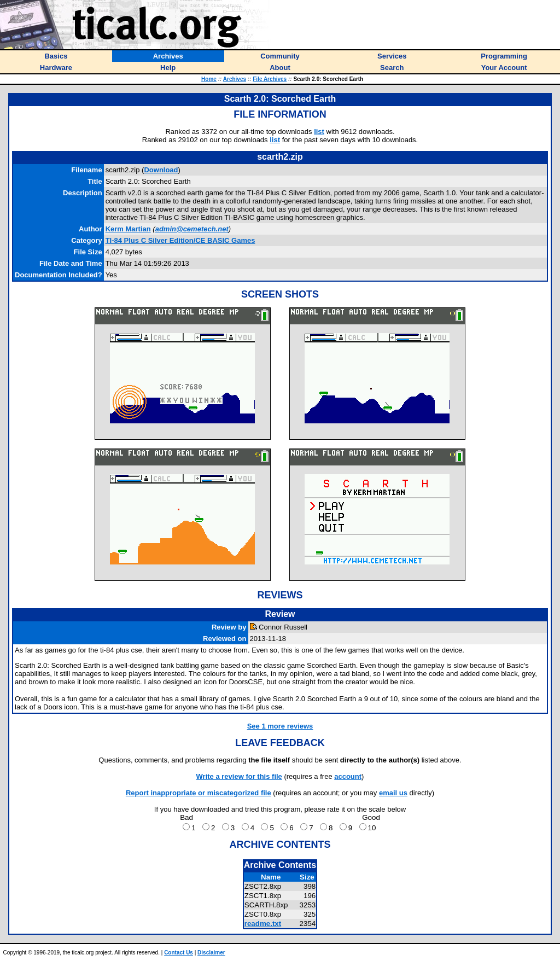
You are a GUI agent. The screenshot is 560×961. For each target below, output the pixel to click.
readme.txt (263, 924)
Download (161, 170)
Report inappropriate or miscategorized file (199, 793)
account (348, 776)
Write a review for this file (239, 776)
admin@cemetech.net (192, 229)
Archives (235, 79)
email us (393, 793)
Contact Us (179, 953)
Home (209, 79)
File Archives (270, 79)
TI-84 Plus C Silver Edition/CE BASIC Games (180, 240)
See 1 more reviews (280, 726)
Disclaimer (211, 953)
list (319, 132)
